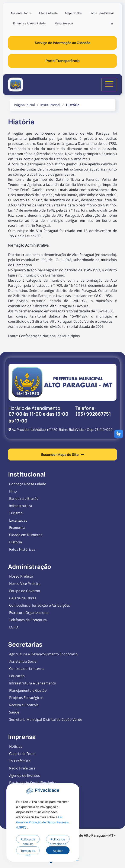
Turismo (16, 513)
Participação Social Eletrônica (33, 783)
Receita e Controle (24, 705)
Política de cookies (28, 840)
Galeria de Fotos (22, 754)
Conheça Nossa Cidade (28, 484)
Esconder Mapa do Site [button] (62, 455)
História (16, 542)
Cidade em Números (26, 535)
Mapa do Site (74, 13)
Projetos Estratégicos (26, 698)
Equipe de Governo (25, 591)
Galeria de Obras (23, 598)
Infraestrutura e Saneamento (33, 683)
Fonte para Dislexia (102, 13)
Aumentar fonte (21, 13)
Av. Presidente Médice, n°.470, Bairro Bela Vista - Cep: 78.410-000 (61, 430)
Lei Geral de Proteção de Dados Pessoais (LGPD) (42, 822)
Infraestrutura (21, 506)
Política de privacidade (58, 840)
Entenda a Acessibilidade (29, 23)
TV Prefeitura (20, 761)
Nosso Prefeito (21, 576)
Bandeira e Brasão (24, 499)
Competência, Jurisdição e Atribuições (40, 605)
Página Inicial (24, 105)
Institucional (50, 105)
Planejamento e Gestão (28, 690)
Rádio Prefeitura (22, 768)
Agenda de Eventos (25, 775)
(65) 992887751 (93, 414)
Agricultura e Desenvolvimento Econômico (43, 654)
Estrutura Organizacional (29, 613)
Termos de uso (28, 852)
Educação (17, 676)
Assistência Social (23, 661)
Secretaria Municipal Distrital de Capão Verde (46, 719)
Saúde (14, 712)
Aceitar (58, 851)
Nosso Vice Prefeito (25, 584)
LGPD (14, 627)
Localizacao (18, 520)
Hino (13, 491)
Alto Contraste (48, 13)
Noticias (16, 746)
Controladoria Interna (27, 669)
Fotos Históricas (22, 549)
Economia (17, 528)
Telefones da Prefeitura (28, 620)
